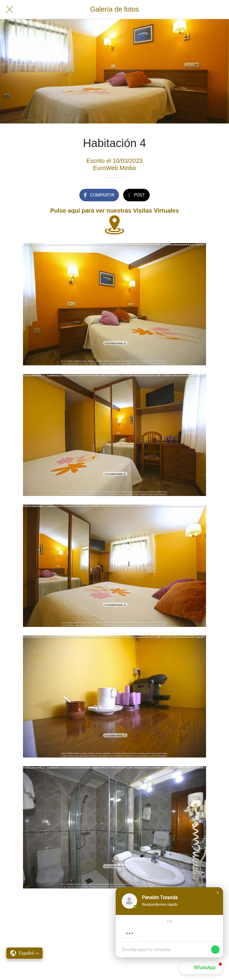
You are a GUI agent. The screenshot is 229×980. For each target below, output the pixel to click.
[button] (218, 893)
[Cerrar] (10, 10)
